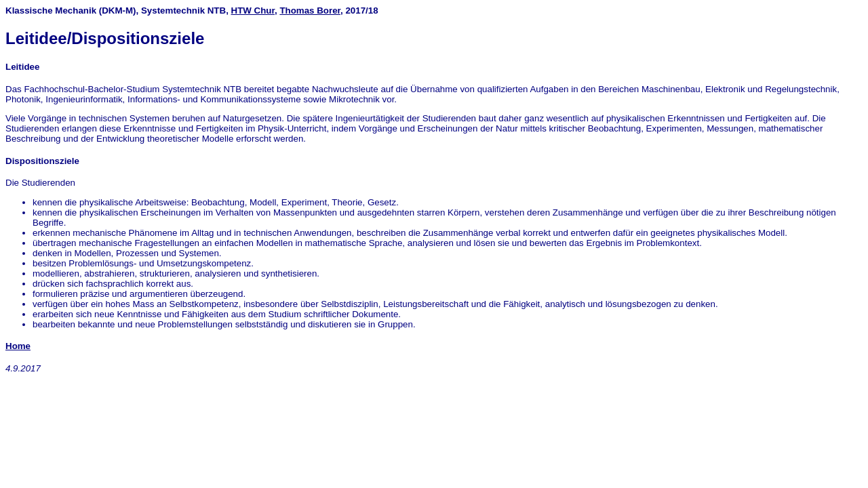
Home (18, 346)
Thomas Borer (310, 11)
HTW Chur (253, 11)
